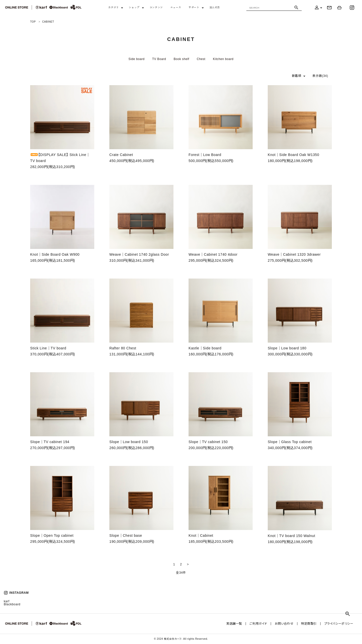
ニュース (176, 7)
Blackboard (12, 604)
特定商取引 (309, 624)
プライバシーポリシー (339, 624)
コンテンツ (156, 7)
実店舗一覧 (235, 624)
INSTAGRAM (16, 593)
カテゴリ (113, 7)
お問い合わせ (284, 624)
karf (7, 601)
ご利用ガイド (259, 624)
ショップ (134, 7)
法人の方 (215, 7)
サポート (194, 7)
